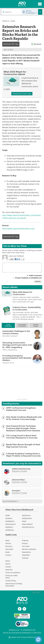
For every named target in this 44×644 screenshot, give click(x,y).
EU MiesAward (36, 325)
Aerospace (16, 491)
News (13, 21)
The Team (26, 546)
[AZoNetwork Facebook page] (20, 609)
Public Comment (35, 275)
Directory (9, 546)
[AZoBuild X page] (24, 609)
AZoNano (9, 518)
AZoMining (9, 530)
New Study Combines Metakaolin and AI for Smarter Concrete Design (24, 418)
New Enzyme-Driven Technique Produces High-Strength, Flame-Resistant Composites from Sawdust (23, 428)
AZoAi (24, 521)
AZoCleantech (11, 524)
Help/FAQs (26, 555)
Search (8, 564)
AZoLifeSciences (28, 527)
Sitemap (25, 558)
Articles (8, 543)
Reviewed (37, 44)
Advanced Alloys (18, 480)
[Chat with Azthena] (38, 640)
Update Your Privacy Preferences (22, 637)
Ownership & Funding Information (14, 585)
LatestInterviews (8, 325)
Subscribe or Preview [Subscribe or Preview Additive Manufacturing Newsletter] (19, 471)
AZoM (8, 515)
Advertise (9, 570)
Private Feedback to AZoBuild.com (28, 278)
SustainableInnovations (22, 325)
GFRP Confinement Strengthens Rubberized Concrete (21, 409)
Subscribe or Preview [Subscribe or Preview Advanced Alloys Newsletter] (19, 482)
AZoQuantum (27, 518)
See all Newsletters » (11, 501)
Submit (38, 281)
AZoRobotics (10, 521)
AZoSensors (26, 515)
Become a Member (29, 549)
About (8, 561)
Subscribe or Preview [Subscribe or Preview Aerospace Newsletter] (19, 493)
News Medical (27, 524)
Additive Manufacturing (21, 469)
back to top (37, 592)
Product (8, 555)
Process (25, 543)
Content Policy (11, 581)
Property (25, 540)
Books (8, 552)
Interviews (9, 549)
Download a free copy (22, 94)
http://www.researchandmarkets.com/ (18, 229)
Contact (8, 567)
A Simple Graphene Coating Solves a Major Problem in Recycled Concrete (23, 455)
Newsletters (26, 552)
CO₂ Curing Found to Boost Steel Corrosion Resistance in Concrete (22, 437)
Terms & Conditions (13, 573)
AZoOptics (9, 527)
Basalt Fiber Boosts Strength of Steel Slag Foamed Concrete (23, 446)
